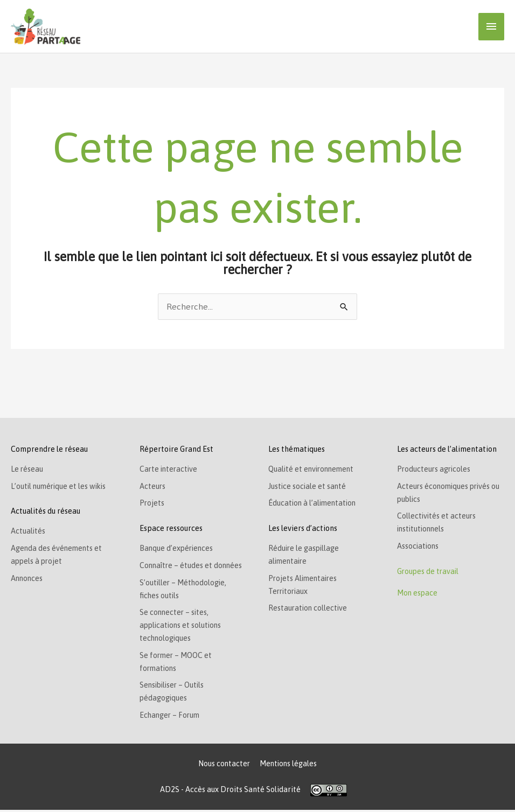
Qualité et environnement (313, 470)
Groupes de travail (429, 573)
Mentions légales (288, 765)
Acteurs (153, 487)
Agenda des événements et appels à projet (57, 556)
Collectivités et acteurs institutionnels (437, 523)
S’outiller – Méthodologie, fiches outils (184, 590)
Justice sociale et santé (308, 487)
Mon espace (418, 594)
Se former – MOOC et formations (177, 663)
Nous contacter (224, 765)
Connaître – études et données (192, 566)
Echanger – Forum (171, 717)
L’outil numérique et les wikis (60, 487)
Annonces (27, 579)
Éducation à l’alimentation (314, 504)
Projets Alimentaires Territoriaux (304, 586)
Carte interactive (170, 470)
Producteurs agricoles (435, 470)
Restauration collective (309, 610)
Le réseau (27, 470)
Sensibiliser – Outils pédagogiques (174, 694)
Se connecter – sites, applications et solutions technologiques (182, 627)
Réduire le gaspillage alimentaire (305, 556)
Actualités (28, 532)
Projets (152, 504)
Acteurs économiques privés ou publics (450, 493)
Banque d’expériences (178, 549)
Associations (419, 547)
